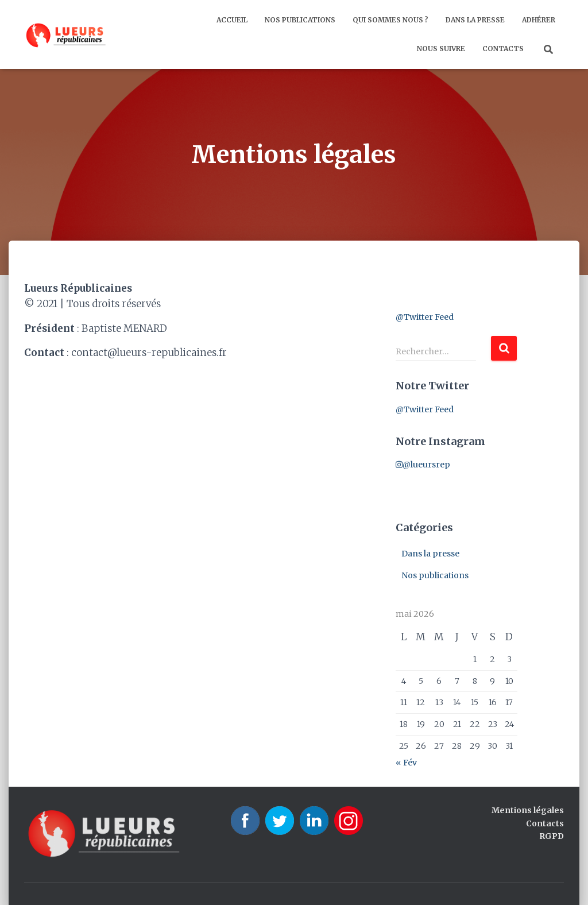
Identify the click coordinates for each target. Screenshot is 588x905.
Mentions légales (528, 810)
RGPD (552, 836)
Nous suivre (441, 49)
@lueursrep (423, 465)
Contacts (503, 49)
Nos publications (300, 20)
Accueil (232, 20)
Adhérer (539, 20)
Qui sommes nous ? (390, 20)
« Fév (406, 763)
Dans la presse (475, 20)
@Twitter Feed (425, 317)
